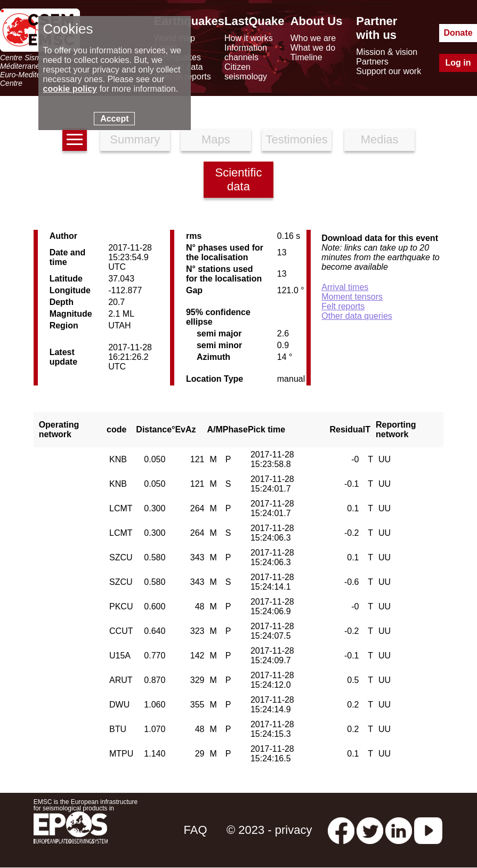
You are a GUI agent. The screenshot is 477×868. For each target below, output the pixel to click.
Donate (458, 33)
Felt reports (343, 306)
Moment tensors (352, 297)
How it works (249, 38)
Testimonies (297, 139)
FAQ (196, 830)
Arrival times (345, 287)
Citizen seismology (246, 72)
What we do (313, 48)
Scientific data (238, 179)
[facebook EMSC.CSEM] (341, 830)
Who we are (313, 38)
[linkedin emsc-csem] (399, 830)
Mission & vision (387, 52)
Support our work (389, 71)
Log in (458, 63)
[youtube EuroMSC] (428, 830)
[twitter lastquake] (370, 830)
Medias (380, 139)
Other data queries (357, 316)
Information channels (246, 53)
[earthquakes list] (75, 139)
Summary (135, 139)
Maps (216, 139)
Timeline (306, 57)
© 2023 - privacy (269, 830)
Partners (372, 62)
